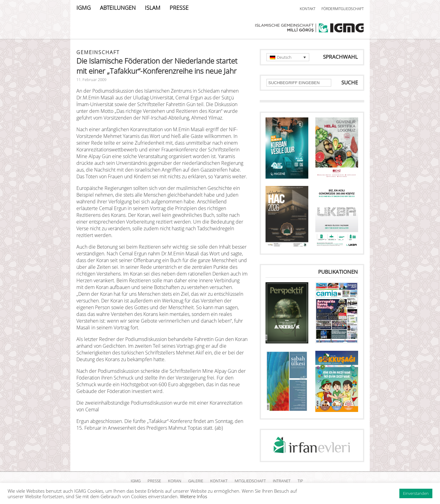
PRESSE (179, 8)
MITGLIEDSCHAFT (250, 481)
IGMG (84, 8)
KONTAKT (308, 9)
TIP (300, 481)
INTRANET (282, 481)
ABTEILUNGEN (118, 8)
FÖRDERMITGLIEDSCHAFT (343, 9)
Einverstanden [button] (416, 493)
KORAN (175, 481)
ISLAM (153, 8)
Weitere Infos (194, 496)
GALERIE (196, 481)
